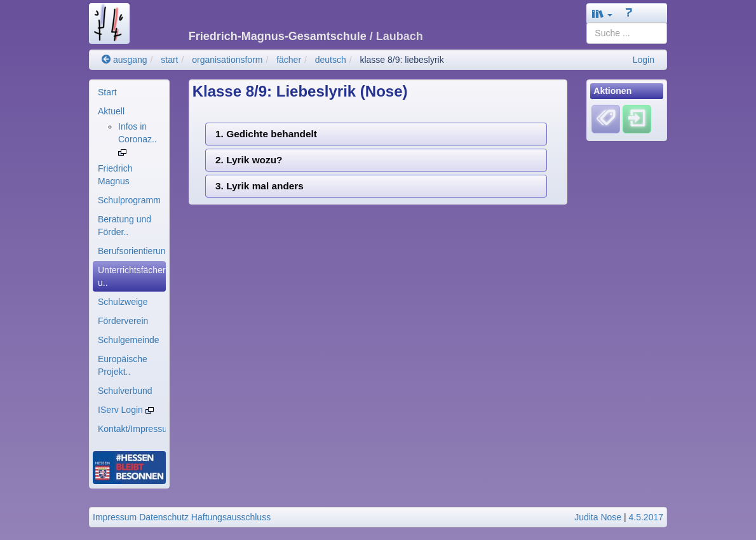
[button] (602, 14)
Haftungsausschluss (231, 517)
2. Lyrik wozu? (249, 160)
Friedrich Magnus (115, 175)
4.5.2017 (646, 517)
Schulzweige (123, 302)
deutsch (331, 60)
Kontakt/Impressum (132, 429)
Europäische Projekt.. (123, 365)
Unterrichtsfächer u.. (132, 276)
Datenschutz (164, 517)
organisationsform (227, 60)
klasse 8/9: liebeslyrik (402, 60)
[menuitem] (129, 92)
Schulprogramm (129, 200)
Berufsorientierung (132, 251)
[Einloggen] (637, 119)
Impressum (115, 517)
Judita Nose (598, 517)
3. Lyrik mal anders (260, 186)
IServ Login (126, 410)
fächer (289, 60)
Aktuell (111, 111)
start (169, 60)
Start (107, 92)
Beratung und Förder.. (125, 226)
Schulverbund (125, 391)
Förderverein (123, 321)
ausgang (125, 60)
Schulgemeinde (129, 340)
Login (644, 60)
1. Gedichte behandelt (266, 134)
